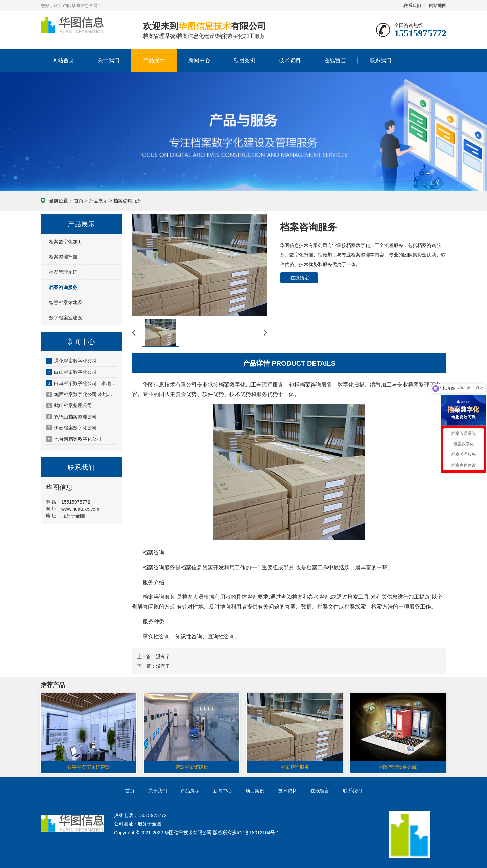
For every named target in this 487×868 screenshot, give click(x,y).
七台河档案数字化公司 (74, 439)
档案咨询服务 (127, 201)
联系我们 (412, 6)
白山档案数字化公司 (72, 372)
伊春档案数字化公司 (72, 428)
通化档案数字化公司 (72, 361)
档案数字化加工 (66, 242)
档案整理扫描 (63, 257)
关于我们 (109, 60)
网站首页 (63, 60)
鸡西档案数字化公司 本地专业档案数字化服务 (82, 394)
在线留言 (335, 60)
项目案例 (245, 60)
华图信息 (82, 30)
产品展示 (154, 60)
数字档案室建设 (66, 318)
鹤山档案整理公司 (69, 405)
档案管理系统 (63, 272)
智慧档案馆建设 (66, 302)
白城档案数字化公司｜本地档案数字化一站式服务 (82, 383)
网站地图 (438, 6)
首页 (79, 201)
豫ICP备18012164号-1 (256, 833)
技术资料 (290, 60)
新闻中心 (199, 60)
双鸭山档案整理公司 (72, 417)
